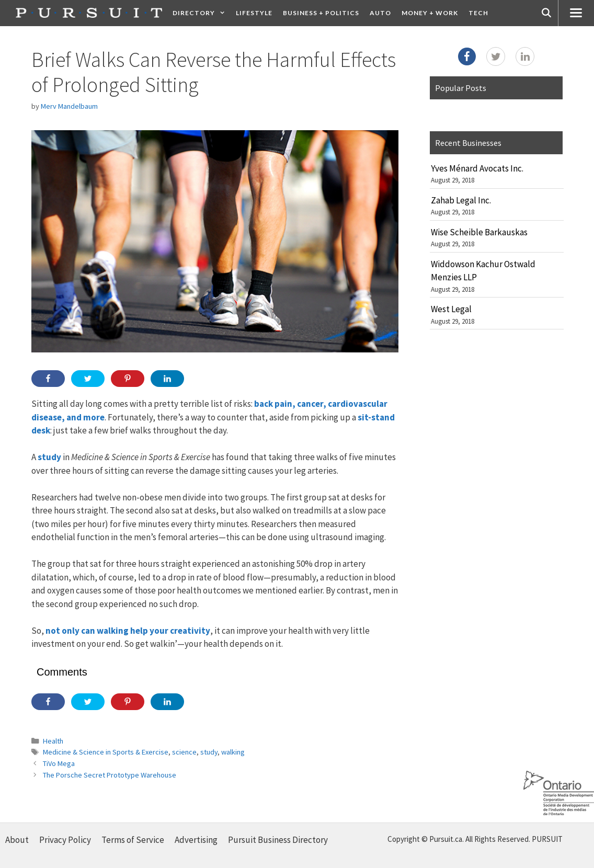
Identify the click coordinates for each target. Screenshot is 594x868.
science (184, 752)
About (17, 840)
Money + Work (430, 13)
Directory (202, 13)
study (49, 457)
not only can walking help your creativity (128, 631)
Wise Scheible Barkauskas (479, 232)
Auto (380, 13)
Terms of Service (133, 840)
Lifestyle (254, 13)
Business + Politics (321, 13)
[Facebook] (467, 56)
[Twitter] (496, 56)
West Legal (451, 309)
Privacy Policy (65, 840)
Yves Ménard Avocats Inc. (477, 168)
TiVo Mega (59, 763)
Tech (478, 13)
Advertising (196, 840)
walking (233, 752)
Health (53, 741)
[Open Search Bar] (546, 13)
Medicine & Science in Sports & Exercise (106, 752)
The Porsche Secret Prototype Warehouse (110, 775)
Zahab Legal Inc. (461, 200)
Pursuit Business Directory (278, 840)
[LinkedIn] (525, 56)
